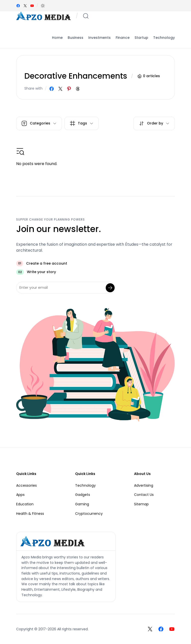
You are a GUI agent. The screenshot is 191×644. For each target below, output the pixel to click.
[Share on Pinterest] (69, 89)
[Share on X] (60, 89)
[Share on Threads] (78, 89)
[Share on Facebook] (52, 89)
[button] (43, 6)
